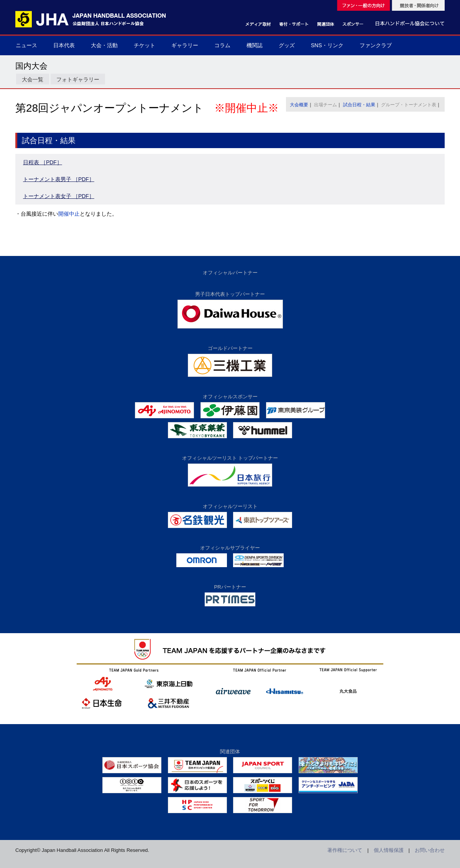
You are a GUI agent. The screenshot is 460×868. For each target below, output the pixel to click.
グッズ (287, 45)
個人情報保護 (389, 850)
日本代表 (64, 45)
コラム (222, 45)
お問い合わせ (430, 850)
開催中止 (69, 214)
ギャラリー (185, 45)
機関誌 (255, 45)
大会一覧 (33, 79)
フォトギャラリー (78, 79)
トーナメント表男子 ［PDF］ (59, 179)
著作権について (345, 850)
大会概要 (299, 105)
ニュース (26, 45)
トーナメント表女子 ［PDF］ (59, 196)
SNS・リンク (327, 45)
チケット (145, 45)
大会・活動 (104, 45)
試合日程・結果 (359, 105)
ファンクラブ (376, 45)
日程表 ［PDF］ (43, 162)
